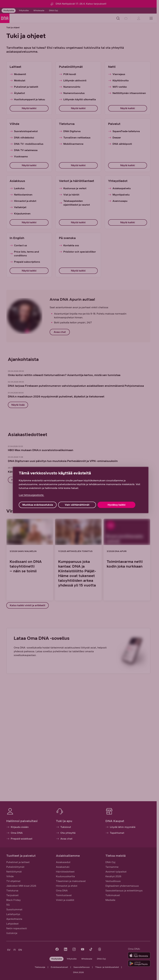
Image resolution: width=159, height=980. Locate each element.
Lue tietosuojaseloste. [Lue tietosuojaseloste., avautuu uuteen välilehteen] (31, 495)
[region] (81, 490)
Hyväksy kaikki (117, 505)
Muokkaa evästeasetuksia (38, 505)
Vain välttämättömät (77, 505)
